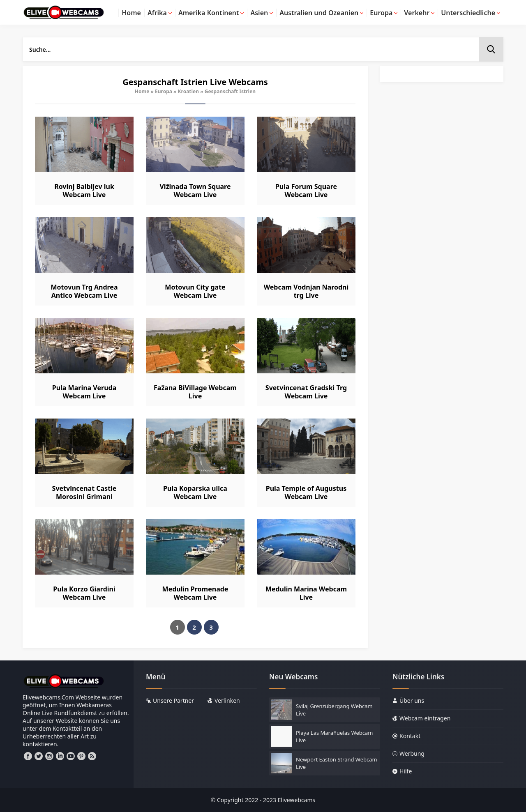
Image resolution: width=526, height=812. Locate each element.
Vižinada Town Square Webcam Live (195, 191)
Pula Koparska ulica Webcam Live (195, 492)
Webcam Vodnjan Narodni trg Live (306, 291)
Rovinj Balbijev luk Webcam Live (84, 191)
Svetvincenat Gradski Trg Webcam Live (306, 392)
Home (142, 91)
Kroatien (189, 91)
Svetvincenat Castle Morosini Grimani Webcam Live (84, 497)
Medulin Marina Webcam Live (306, 593)
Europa (164, 91)
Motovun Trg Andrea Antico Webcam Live (84, 291)
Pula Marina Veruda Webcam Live (84, 392)
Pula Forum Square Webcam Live (306, 191)
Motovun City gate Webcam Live (195, 291)
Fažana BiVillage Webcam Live (195, 392)
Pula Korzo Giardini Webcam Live (84, 593)
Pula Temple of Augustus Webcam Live (306, 492)
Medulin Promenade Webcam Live (195, 593)
